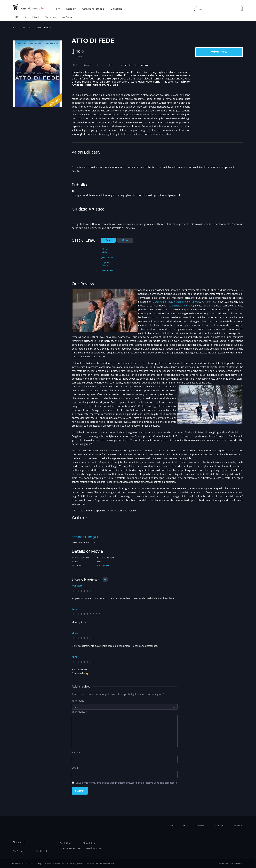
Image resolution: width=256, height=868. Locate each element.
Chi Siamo (18, 851)
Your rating (78, 701)
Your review (79, 712)
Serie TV (71, 9)
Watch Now (219, 52)
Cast (108, 240)
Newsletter (89, 843)
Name (76, 752)
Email (76, 768)
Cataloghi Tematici (93, 9)
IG (25, 17)
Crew (125, 240)
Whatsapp (51, 17)
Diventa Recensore (70, 848)
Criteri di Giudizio (93, 848)
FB (17, 17)
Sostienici (41, 851)
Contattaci (65, 843)
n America (208, 302)
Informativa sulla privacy (230, 864)
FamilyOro (126, 65)
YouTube (67, 17)
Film (57, 9)
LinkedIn (36, 17)
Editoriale (117, 9)
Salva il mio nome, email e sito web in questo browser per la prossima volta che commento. (127, 783)
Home (16, 27)
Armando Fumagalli (85, 537)
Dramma (28, 27)
